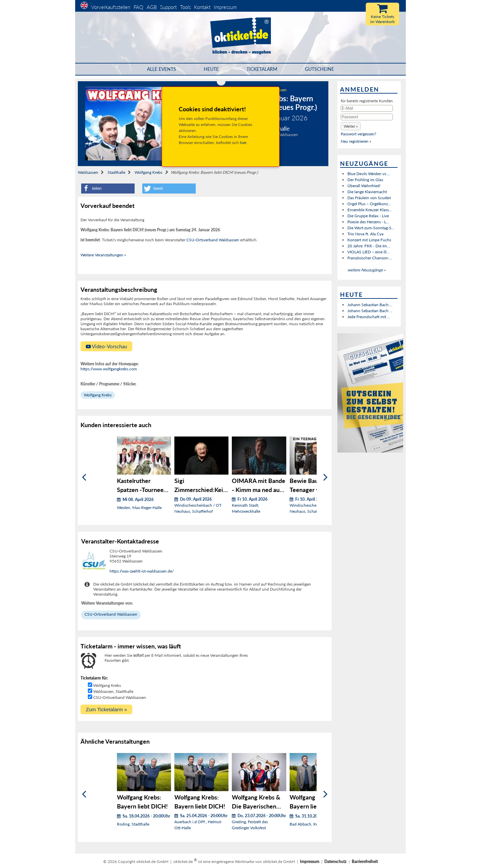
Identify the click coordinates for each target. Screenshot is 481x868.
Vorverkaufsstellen (111, 7)
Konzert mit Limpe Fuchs (369, 240)
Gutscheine (319, 69)
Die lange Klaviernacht (367, 192)
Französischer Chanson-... (370, 258)
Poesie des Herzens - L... (368, 222)
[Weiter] (326, 477)
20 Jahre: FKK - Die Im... (369, 246)
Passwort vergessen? (358, 134)
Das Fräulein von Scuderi (369, 198)
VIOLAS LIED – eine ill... (368, 252)
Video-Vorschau (106, 346)
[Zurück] (84, 477)
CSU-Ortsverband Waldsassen (213, 240)
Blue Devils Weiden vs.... (369, 174)
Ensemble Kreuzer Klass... (370, 210)
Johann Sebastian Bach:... (370, 305)
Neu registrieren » (356, 141)
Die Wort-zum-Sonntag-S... (371, 228)
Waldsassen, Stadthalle (113, 691)
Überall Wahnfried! (364, 186)
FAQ (138, 7)
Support (168, 7)
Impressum (225, 7)
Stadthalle (116, 172)
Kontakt (202, 7)
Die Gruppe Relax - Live (368, 216)
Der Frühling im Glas (365, 180)
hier (243, 143)
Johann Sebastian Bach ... (370, 311)
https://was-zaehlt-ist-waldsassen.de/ (142, 571)
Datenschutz (336, 861)
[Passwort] (367, 117)
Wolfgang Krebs (148, 172)
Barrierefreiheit (365, 861)
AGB (152, 7)
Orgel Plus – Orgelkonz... (369, 204)
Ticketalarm (262, 69)
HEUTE (211, 69)
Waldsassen (88, 172)
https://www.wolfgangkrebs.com (109, 369)
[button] (108, 189)
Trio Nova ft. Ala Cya (365, 234)
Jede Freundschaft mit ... (369, 317)
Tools (185, 7)
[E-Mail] (367, 108)
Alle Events (162, 69)
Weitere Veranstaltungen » (103, 255)
